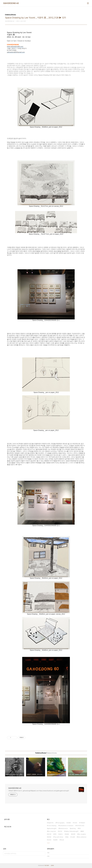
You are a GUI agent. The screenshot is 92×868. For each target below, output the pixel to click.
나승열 (73, 837)
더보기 (48, 843)
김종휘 (56, 840)
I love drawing (52, 826)
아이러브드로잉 (80, 826)
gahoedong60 (52, 828)
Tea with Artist (59, 837)
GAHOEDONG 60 (11, 3)
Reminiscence (64, 828)
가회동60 (82, 823)
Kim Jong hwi (52, 831)
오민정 (49, 840)
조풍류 (69, 823)
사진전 (75, 823)
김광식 (61, 834)
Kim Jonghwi (82, 834)
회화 (55, 834)
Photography (60, 823)
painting (73, 828)
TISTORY (47, 866)
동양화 (74, 834)
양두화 (49, 834)
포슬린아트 (51, 823)
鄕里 (83, 831)
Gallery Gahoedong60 (72, 831)
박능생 (62, 840)
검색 (43, 854)
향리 (80, 828)
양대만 (49, 837)
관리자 (52, 866)
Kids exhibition (82, 837)
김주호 (60, 831)
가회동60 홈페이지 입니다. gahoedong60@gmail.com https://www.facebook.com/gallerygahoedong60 (39, 791)
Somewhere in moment (66, 826)
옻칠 (67, 837)
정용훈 (67, 834)
